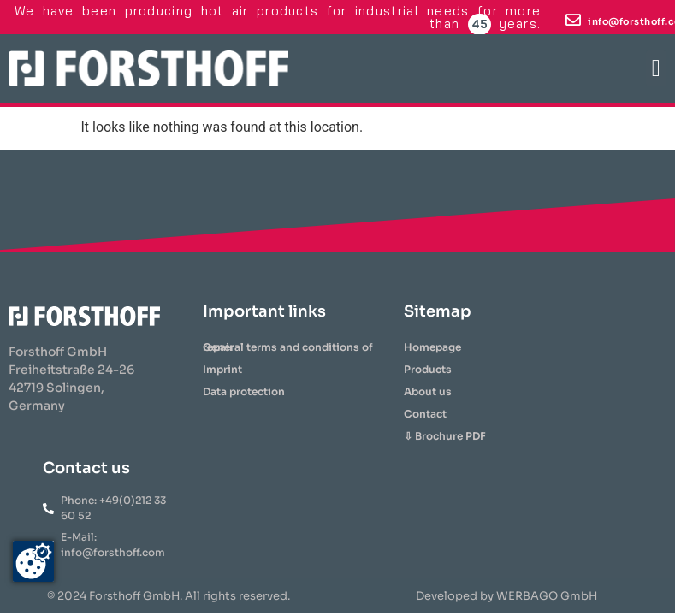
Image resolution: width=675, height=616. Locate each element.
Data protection (244, 391)
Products (428, 369)
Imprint (222, 369)
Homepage (432, 347)
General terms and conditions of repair (288, 347)
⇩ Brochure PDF (445, 436)
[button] (656, 68)
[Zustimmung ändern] (33, 561)
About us (428, 391)
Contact (425, 414)
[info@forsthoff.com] (573, 20)
